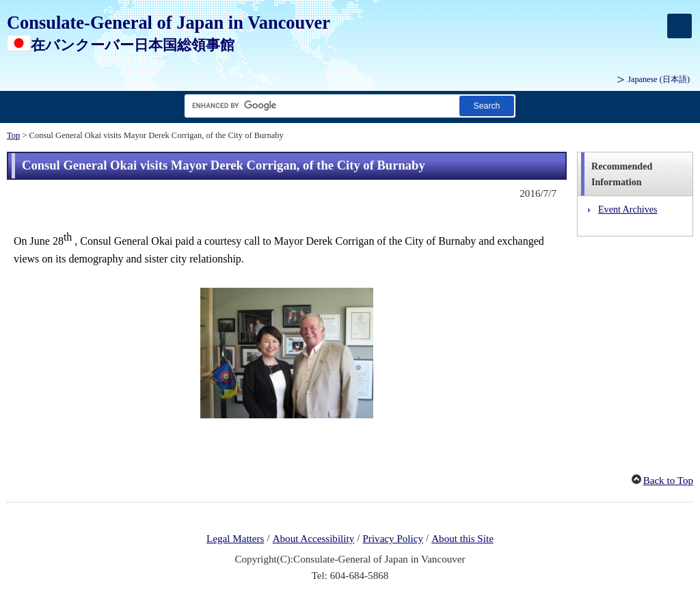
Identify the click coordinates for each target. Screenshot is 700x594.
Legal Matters (235, 539)
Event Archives (628, 209)
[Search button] (487, 106)
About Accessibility (314, 539)
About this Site (462, 539)
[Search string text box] (319, 106)
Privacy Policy (393, 539)
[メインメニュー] (679, 26)
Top (13, 135)
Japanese (659, 79)
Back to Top (668, 481)
